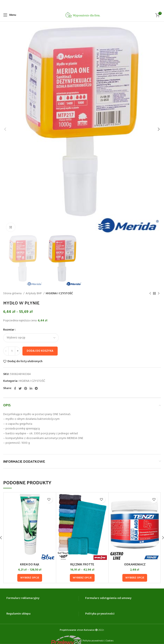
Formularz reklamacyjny (23, 598)
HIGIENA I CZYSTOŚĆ (59, 293)
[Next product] (159, 293)
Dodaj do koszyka (40, 351)
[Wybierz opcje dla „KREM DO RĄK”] (30, 578)
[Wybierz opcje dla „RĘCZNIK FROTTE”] (82, 578)
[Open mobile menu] (10, 15)
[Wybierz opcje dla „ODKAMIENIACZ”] (135, 578)
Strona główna (13, 293)
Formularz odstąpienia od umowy (108, 598)
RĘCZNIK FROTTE (82, 564)
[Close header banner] (159, 4)
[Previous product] (150, 293)
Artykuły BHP (34, 293)
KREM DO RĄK (30, 564)
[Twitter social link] (20, 388)
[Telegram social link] (36, 388)
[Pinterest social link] (26, 388)
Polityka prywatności (100, 614)
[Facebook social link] (15, 388)
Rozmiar (9, 330)
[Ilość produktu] (12, 351)
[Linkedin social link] (31, 388)
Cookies (110, 640)
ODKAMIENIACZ (135, 564)
